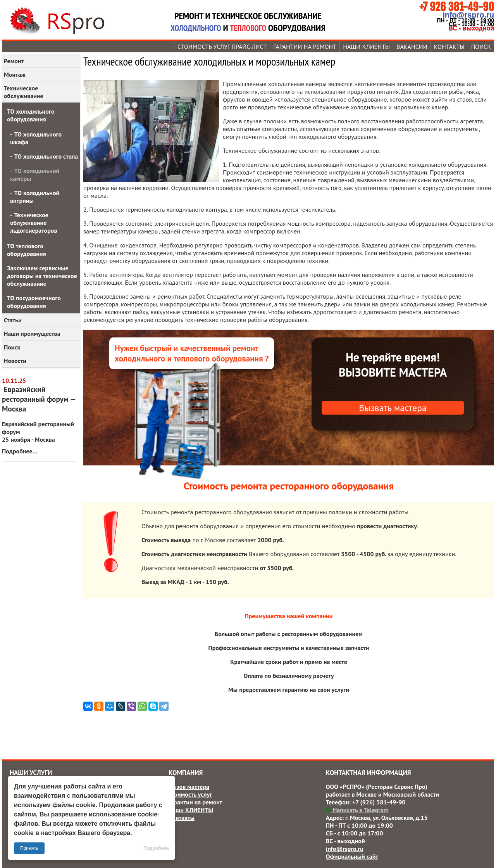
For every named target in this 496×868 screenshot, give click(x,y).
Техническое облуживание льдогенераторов (34, 223)
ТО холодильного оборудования (31, 115)
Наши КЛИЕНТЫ (366, 47)
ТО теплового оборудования (27, 250)
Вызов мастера (189, 787)
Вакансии (412, 47)
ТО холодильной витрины (35, 197)
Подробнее (156, 848)
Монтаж (15, 74)
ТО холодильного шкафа (36, 138)
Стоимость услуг (190, 794)
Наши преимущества (32, 334)
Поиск (481, 47)
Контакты (449, 47)
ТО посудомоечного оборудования (34, 302)
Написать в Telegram (357, 810)
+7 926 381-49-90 (457, 7)
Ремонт (14, 61)
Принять (29, 848)
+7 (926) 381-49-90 (379, 802)
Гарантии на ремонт (305, 47)
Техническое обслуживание (24, 92)
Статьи (13, 320)
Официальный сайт (352, 856)
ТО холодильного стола (46, 156)
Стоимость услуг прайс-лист (222, 47)
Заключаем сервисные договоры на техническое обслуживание (42, 276)
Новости (15, 361)
